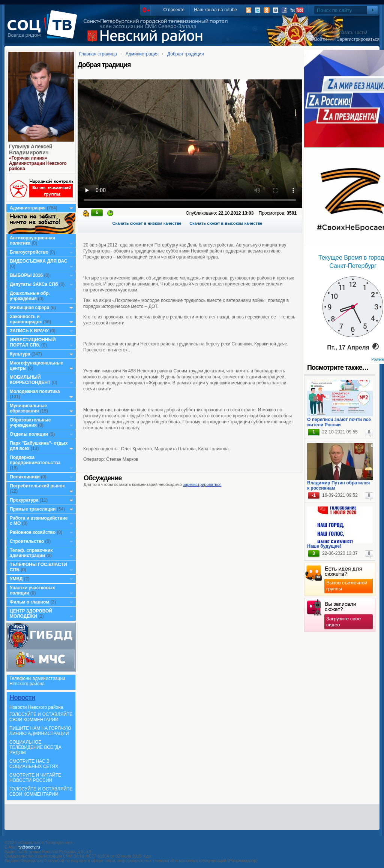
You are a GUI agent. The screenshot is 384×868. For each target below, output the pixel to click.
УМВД (16, 579)
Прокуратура (24, 500)
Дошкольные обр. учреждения (30, 296)
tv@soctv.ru (29, 847)
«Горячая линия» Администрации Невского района (38, 163)
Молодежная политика (35, 391)
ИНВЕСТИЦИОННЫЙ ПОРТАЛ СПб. (33, 342)
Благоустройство (30, 252)
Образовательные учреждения (30, 423)
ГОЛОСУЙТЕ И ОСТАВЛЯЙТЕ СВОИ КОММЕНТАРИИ (41, 717)
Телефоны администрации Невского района (37, 681)
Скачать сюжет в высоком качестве (226, 223)
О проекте (174, 10)
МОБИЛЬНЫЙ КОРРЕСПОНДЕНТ (31, 380)
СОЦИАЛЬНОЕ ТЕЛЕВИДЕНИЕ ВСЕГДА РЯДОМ (35, 747)
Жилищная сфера (29, 308)
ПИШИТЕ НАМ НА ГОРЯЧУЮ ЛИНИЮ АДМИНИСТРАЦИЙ (40, 731)
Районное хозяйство (33, 532)
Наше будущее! (324, 546)
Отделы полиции (29, 434)
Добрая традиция (186, 54)
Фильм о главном (29, 602)
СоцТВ (44, 30)
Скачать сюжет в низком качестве (147, 223)
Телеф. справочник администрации (31, 553)
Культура (20, 354)
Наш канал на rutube (215, 10)
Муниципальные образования (28, 408)
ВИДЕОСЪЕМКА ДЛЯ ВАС (38, 261)
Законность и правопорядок (26, 319)
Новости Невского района (36, 707)
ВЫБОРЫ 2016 (26, 275)
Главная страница (98, 54)
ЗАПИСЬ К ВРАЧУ (29, 331)
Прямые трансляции (33, 509)
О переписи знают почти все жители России (339, 422)
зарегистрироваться (202, 484)
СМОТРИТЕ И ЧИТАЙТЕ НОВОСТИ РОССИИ (35, 778)
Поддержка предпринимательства (35, 460)
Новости (22, 698)
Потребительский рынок (37, 486)
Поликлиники (25, 477)
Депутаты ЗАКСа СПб (34, 284)
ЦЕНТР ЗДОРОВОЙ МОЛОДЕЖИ (31, 614)
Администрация (28, 208)
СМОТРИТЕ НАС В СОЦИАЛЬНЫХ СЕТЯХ (34, 764)
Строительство (27, 541)
